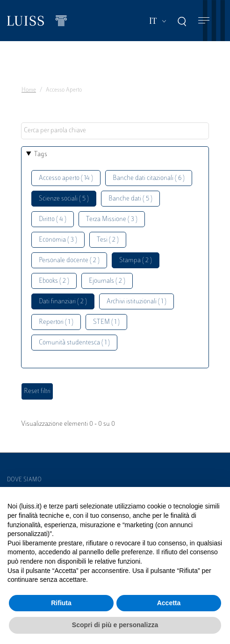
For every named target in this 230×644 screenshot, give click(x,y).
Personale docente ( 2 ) (69, 261)
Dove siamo (24, 480)
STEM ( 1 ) (106, 322)
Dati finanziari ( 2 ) (63, 302)
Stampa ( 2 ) (136, 261)
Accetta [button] (169, 603)
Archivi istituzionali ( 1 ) (137, 302)
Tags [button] (41, 154)
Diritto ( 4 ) (53, 219)
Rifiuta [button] (61, 603)
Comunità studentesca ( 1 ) (74, 343)
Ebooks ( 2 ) (54, 281)
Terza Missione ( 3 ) (112, 219)
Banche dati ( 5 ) (130, 199)
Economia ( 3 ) (58, 240)
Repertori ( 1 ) (56, 322)
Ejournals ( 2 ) (107, 281)
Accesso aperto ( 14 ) (66, 178)
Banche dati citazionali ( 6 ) (149, 178)
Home (29, 90)
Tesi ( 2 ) (108, 240)
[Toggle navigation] (204, 21)
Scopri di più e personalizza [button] (115, 625)
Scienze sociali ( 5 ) (64, 199)
